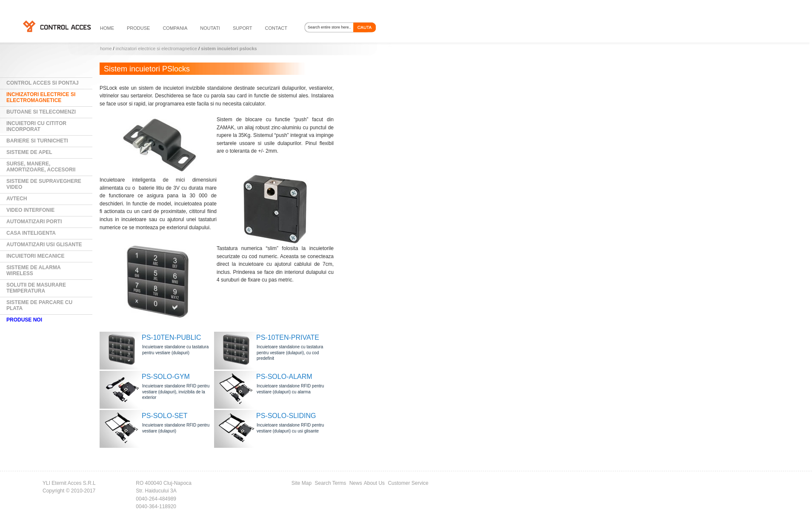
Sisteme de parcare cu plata (39, 305)
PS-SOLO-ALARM (284, 377)
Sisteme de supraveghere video (44, 184)
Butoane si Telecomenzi (41, 112)
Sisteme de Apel (29, 152)
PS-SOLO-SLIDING (286, 416)
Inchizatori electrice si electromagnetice (156, 48)
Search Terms (331, 483)
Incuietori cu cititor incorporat (36, 126)
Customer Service (408, 483)
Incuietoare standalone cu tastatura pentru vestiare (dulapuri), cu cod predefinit (290, 353)
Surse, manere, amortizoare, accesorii (41, 167)
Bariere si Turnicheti (37, 141)
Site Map (302, 483)
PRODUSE (138, 28)
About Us (374, 483)
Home (106, 48)
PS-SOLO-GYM (166, 377)
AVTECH (17, 199)
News (356, 483)
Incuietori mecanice (35, 256)
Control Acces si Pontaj (43, 83)
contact (276, 28)
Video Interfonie (30, 210)
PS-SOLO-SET (165, 416)
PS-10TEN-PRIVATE (288, 337)
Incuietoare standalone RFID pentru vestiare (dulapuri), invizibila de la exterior (176, 392)
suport (243, 28)
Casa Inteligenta (31, 233)
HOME (107, 28)
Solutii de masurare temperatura (36, 288)
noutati (210, 28)
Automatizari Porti (34, 222)
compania (175, 28)
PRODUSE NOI (24, 320)
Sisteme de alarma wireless (34, 270)
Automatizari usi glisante (44, 245)
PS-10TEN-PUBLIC (172, 337)
